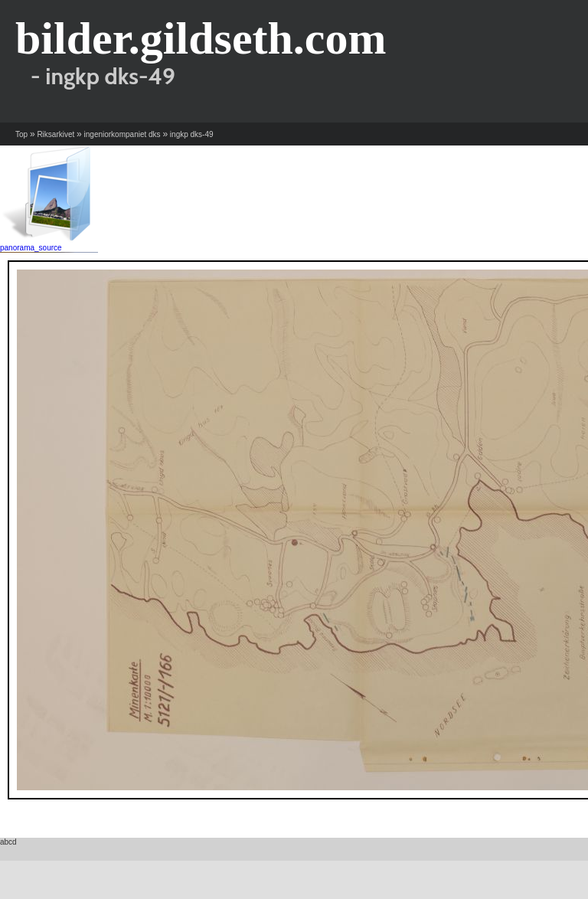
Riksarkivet (56, 134)
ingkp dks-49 (192, 134)
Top (21, 134)
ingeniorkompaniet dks (122, 134)
